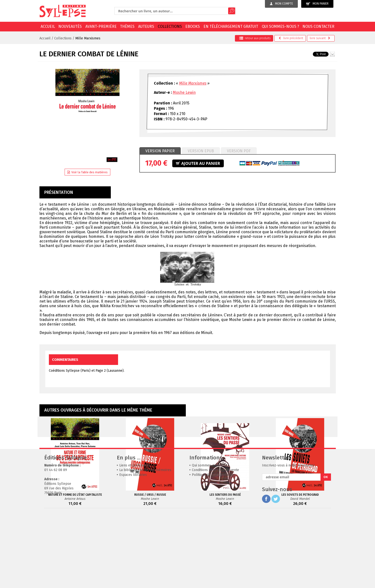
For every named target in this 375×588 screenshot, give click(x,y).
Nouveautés (70, 26)
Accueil (48, 26)
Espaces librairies (133, 547)
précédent (291, 38)
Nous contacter (318, 26)
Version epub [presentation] (201, 151)
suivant (320, 38)
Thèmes (127, 26)
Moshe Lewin (184, 92)
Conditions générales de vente (215, 542)
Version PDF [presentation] (239, 151)
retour (255, 38)
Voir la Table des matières (87, 172)
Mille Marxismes (88, 38)
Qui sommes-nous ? (280, 26)
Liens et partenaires (135, 538)
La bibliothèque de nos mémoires (145, 542)
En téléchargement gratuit (231, 26)
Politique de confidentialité (213, 547)
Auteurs (146, 26)
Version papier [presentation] (160, 151)
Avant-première (101, 26)
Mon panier (317, 4)
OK (326, 549)
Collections (170, 26)
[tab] (160, 151)
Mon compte (281, 4)
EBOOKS (193, 26)
